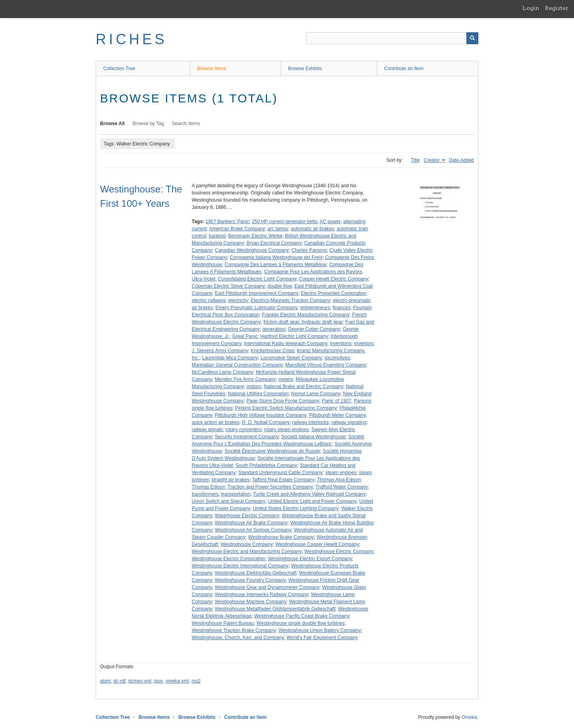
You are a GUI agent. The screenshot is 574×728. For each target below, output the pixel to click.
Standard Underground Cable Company (280, 473)
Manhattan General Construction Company (237, 365)
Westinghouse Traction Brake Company (234, 630)
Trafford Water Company (342, 487)
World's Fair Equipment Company (322, 638)
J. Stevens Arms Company (220, 351)
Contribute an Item (404, 69)
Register (557, 8)
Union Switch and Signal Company (229, 501)
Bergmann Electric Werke (255, 236)
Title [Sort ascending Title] (415, 160)
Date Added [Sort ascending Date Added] (461, 160)
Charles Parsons (309, 250)
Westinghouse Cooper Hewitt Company (317, 544)
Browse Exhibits (305, 69)
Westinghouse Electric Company (339, 551)
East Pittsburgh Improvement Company (257, 293)
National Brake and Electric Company (304, 387)
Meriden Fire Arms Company (245, 379)
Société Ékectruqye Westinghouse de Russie (272, 451)
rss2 (196, 681)
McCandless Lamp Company (222, 372)
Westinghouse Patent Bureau (223, 623)
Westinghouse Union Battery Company (320, 630)
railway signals (207, 430)
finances (342, 308)
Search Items (186, 124)
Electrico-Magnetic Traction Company (290, 300)
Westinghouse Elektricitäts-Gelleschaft (256, 573)
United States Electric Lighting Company (296, 508)
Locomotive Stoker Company (291, 358)
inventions (341, 343)
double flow (280, 286)
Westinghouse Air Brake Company (251, 523)
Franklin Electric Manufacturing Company (306, 315)
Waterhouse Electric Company (247, 516)
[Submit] (472, 38)
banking (217, 236)
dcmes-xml (140, 681)
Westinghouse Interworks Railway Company (262, 595)
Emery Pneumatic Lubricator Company (256, 308)
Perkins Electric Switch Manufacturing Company (286, 408)
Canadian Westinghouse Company (252, 250)
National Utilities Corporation (258, 394)
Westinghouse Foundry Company (250, 580)
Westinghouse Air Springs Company (253, 530)
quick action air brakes (215, 422)
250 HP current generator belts (285, 222)
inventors (364, 343)
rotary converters (244, 430)
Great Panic (245, 336)
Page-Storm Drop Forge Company (283, 401)
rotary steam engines (286, 430)
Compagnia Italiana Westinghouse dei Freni (276, 257)
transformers (205, 494)
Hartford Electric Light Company (294, 336)
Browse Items (212, 69)
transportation (236, 494)
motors (254, 387)
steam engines (341, 473)
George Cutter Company (314, 329)
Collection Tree (119, 69)
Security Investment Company (247, 437)
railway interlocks (310, 422)
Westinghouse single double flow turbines (301, 623)
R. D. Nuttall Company (266, 422)
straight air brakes (230, 480)
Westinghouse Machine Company (251, 602)
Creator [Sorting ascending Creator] (432, 160)
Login (531, 8)
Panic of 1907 (337, 401)
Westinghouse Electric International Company (240, 566)
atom (105, 681)
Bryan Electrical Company (274, 243)
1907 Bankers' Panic (227, 222)
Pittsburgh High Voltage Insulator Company (260, 415)
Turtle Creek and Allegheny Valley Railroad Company (309, 494)
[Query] (392, 38)
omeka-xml (177, 681)
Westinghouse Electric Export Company (310, 559)
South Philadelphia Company (266, 465)
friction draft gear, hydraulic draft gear (303, 322)
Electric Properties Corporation (333, 293)
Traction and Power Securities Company (270, 487)
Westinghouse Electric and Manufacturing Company (247, 551)
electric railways (209, 300)
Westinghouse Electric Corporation (229, 559)
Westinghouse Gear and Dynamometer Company (267, 587)
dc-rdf (119, 681)
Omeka (469, 717)
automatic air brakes (313, 229)
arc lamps (278, 229)
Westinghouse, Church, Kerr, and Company (238, 638)
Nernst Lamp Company (316, 394)
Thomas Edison (208, 487)
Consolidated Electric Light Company (257, 279)
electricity (238, 300)
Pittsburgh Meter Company (337, 415)
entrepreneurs (315, 308)
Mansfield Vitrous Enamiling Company (326, 365)
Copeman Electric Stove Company (228, 286)
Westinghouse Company (247, 544)
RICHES (131, 39)
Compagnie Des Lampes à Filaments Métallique (276, 265)
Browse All (112, 124)
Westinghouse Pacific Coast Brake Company (302, 616)
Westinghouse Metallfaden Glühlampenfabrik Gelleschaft (275, 609)
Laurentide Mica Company (230, 358)
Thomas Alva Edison (339, 480)
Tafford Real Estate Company (283, 480)
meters (286, 379)
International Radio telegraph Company (286, 343)
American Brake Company (237, 229)
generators (274, 329)
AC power (330, 222)
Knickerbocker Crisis (272, 351)
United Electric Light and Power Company (312, 501)
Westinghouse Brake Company (281, 537)
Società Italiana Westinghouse (314, 437)
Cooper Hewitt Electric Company (333, 279)
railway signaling (349, 422)
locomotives (337, 358)
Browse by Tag (148, 124)
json (158, 681)
